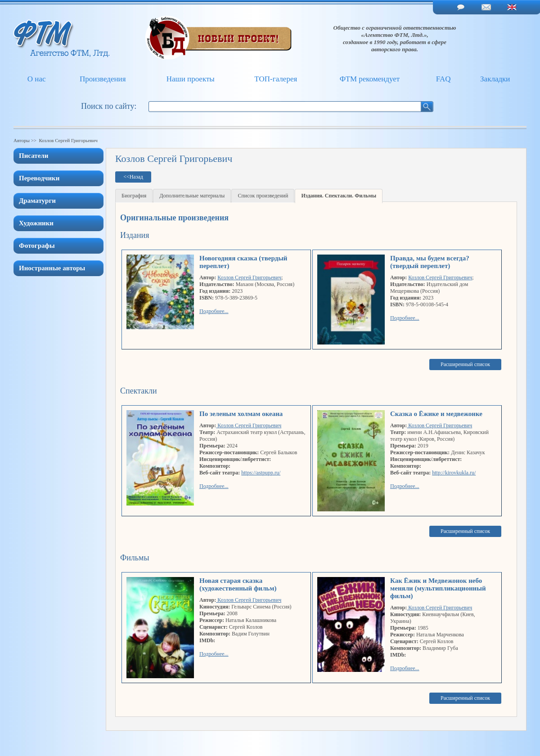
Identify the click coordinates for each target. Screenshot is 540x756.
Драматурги (37, 201)
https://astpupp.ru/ (261, 473)
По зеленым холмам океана (241, 414)
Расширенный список (465, 364)
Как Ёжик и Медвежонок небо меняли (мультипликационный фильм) (438, 588)
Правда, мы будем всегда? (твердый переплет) (430, 262)
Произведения (103, 79)
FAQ (443, 79)
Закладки (495, 79)
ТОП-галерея (276, 79)
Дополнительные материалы (192, 196)
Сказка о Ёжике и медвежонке (436, 414)
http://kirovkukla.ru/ (454, 473)
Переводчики (39, 178)
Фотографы (37, 246)
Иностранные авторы (52, 268)
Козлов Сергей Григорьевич (249, 277)
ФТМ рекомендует (370, 79)
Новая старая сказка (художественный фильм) (238, 584)
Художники (36, 223)
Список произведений (263, 196)
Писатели (34, 156)
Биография (134, 196)
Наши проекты (191, 79)
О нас (37, 79)
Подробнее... (214, 311)
